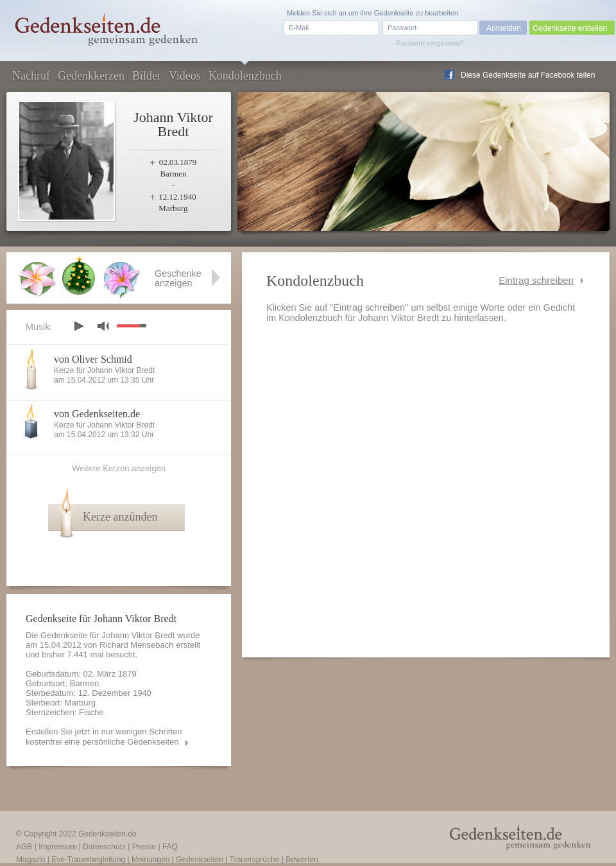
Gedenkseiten (200, 860)
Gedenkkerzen (91, 76)
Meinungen (150, 860)
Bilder (147, 76)
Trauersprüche (255, 860)
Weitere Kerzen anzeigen (119, 468)
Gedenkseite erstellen (570, 28)
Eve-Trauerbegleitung (88, 860)
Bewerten (302, 860)
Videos (185, 76)
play (78, 326)
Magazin (30, 860)
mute (103, 326)
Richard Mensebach (137, 645)
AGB (24, 847)
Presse (144, 847)
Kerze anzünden (120, 517)
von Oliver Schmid (93, 359)
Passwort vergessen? (430, 43)
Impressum (57, 847)
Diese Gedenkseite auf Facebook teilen (528, 75)
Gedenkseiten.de (107, 834)
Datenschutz (104, 847)
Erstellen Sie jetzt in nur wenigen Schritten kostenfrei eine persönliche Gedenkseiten (104, 737)
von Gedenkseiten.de (97, 414)
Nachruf (31, 76)
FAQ (170, 847)
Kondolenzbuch (245, 76)
